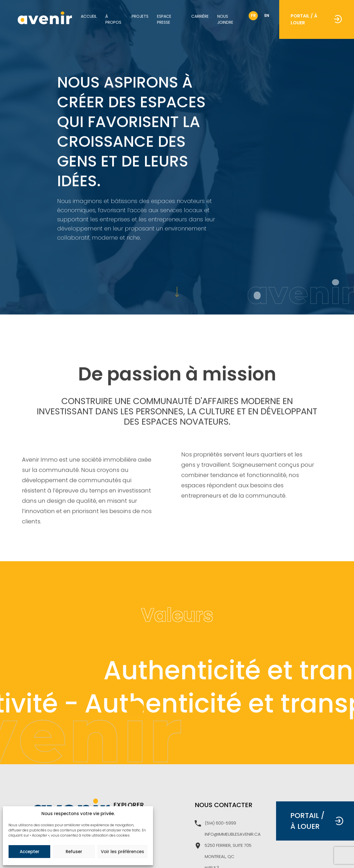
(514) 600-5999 (215, 823)
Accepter (30, 852)
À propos (113, 19)
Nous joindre (225, 19)
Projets (140, 16)
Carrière (200, 16)
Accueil (89, 16)
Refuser (74, 852)
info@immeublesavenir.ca (233, 834)
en (267, 15)
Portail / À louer (316, 19)
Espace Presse (164, 19)
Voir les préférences (122, 852)
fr (253, 15)
